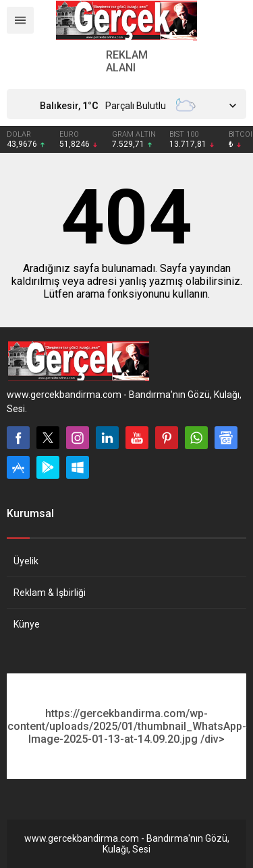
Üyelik (26, 561)
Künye (27, 624)
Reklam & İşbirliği (50, 593)
